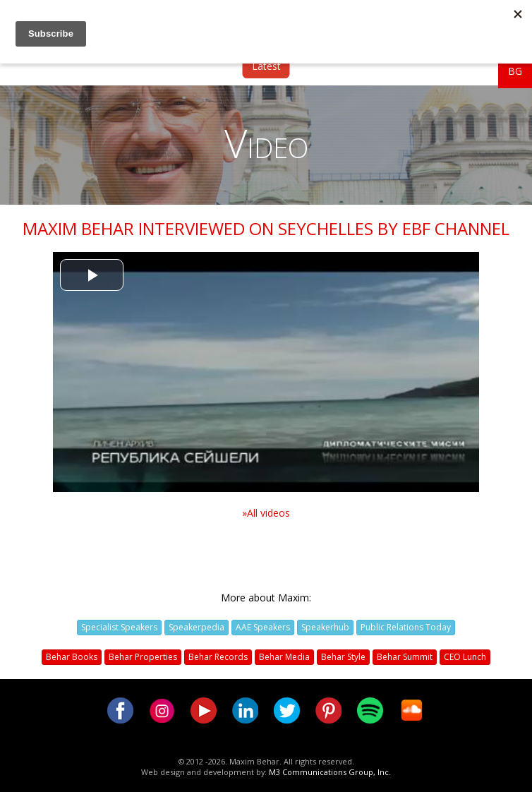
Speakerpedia (197, 627)
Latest (266, 66)
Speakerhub (325, 627)
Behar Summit (405, 657)
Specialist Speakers (119, 627)
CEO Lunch (465, 657)
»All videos (266, 513)
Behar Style (343, 657)
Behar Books (72, 657)
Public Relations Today (406, 627)
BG (515, 71)
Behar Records (218, 657)
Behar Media (284, 657)
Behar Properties (143, 657)
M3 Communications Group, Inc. (330, 772)
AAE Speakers (263, 627)
